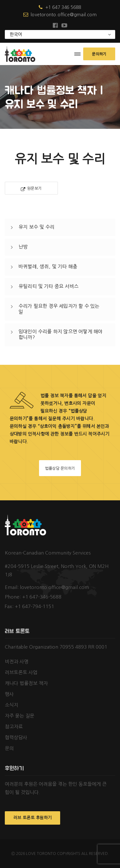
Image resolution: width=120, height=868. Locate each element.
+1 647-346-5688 (42, 597)
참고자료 (14, 727)
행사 (9, 694)
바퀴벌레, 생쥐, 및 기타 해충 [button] (48, 266)
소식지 (12, 705)
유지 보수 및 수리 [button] (36, 227)
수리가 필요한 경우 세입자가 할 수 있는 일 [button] (59, 309)
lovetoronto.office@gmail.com (60, 15)
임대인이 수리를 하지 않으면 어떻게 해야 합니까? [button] (60, 334)
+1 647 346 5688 (60, 7)
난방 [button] (23, 247)
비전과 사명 (17, 662)
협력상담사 (16, 737)
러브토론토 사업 (21, 672)
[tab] (60, 227)
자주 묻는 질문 (20, 716)
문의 (9, 748)
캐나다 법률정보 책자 (26, 683)
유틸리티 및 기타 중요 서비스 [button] (48, 286)
